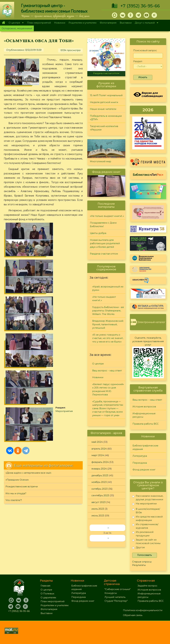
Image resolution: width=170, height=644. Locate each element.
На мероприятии (144, 504)
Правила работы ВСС (146, 424)
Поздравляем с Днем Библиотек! (103, 225)
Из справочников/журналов (145, 526)
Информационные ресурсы (144, 415)
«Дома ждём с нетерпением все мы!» (28, 311)
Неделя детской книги (104, 102)
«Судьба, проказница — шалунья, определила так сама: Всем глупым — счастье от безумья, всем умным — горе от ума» (108, 408)
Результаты (139, 565)
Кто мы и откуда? (16, 331)
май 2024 (97, 442)
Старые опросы (142, 562)
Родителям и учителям (82, 23)
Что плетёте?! (14, 338)
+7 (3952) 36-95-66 (140, 6)
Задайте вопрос (147, 586)
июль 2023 (98, 509)
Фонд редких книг (144, 470)
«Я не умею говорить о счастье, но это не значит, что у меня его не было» (108, 338)
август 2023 (99, 502)
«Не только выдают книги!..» (107, 216)
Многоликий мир (101, 161)
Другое (138, 548)
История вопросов (144, 406)
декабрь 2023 (100, 475)
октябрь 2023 (100, 489)
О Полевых (47, 593)
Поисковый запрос (145, 50)
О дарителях (48, 597)
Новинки (60, 23)
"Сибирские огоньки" (118, 589)
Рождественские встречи (22, 325)
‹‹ (108, 528)
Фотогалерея (108, 23)
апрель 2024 (99, 449)
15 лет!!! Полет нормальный (106, 95)
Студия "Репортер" (116, 601)
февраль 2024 (100, 462)
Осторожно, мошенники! (17, 28)
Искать (143, 77)
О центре (15, 23)
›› (108, 538)
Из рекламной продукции (143, 534)
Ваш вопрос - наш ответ (107, 371)
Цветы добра (98, 233)
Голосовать (145, 555)
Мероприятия (66, 266)
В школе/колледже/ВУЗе (146, 511)
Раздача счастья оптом (106, 73)
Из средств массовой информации (147, 518)
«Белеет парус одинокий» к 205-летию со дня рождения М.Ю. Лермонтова (108, 389)
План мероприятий (39, 23)
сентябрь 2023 (100, 495)
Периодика (140, 463)
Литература (140, 456)
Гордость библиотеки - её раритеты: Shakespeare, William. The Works (108, 311)
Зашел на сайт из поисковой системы (146, 541)
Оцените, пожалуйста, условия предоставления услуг (148, 341)
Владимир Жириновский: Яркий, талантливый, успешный (108, 324)
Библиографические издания (145, 447)
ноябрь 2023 (99, 482)
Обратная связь (133, 615)
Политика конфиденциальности (143, 610)
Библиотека (148, 175)
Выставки (126, 23)
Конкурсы (111, 593)
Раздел (138, 61)
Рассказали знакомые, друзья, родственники (148, 498)
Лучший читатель (115, 597)
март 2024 (98, 455)
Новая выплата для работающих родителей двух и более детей (105, 243)
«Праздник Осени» (17, 318)
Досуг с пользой (146, 23)
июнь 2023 (98, 516)
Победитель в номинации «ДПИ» (106, 118)
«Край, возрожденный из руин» (108, 288)
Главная (3, 23)
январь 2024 (99, 469)
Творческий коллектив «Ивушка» (104, 128)
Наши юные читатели (103, 109)
